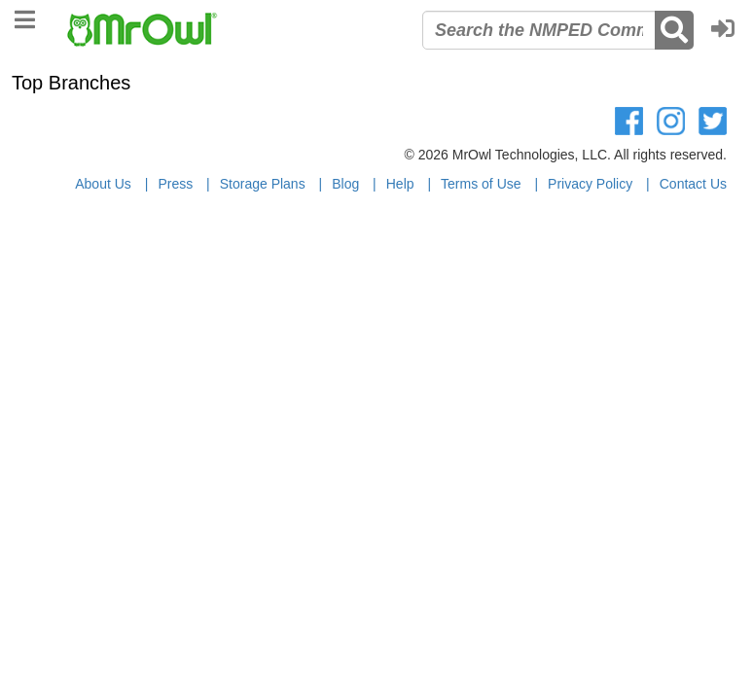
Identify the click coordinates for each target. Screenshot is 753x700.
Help (400, 184)
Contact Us (693, 184)
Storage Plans (263, 184)
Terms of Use (481, 184)
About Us (103, 184)
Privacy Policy (590, 184)
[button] (728, 30)
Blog (345, 184)
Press (175, 184)
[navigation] (25, 17)
